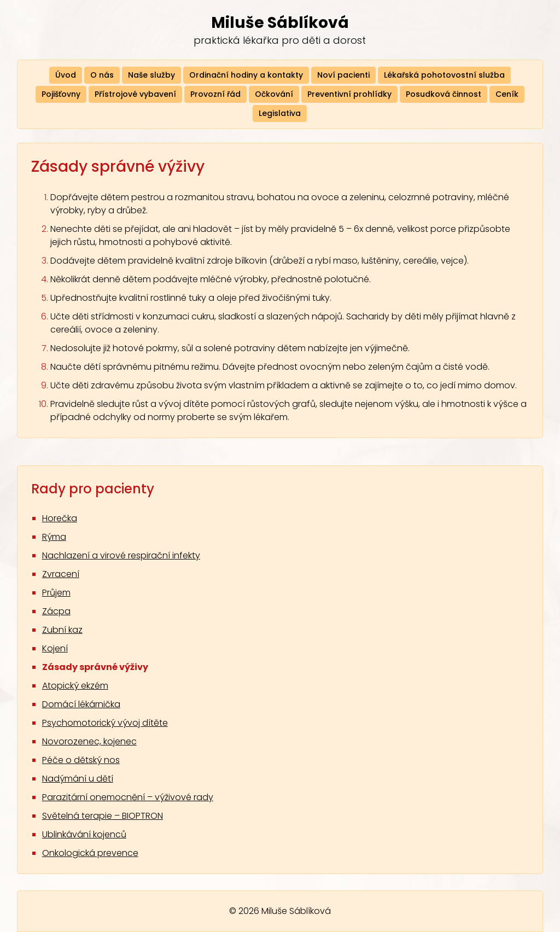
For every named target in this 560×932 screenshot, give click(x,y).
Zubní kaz (62, 630)
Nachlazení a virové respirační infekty (121, 555)
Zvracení (61, 574)
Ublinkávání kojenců (84, 834)
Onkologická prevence (90, 853)
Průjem (56, 593)
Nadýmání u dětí (78, 779)
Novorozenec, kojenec (89, 741)
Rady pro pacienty (93, 489)
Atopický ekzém (75, 686)
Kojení (55, 648)
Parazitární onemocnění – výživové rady (128, 797)
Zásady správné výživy (95, 667)
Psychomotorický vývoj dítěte (105, 723)
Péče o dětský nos (81, 760)
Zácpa (56, 611)
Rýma (54, 537)
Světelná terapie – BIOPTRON (103, 816)
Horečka (60, 518)
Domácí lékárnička (81, 704)
